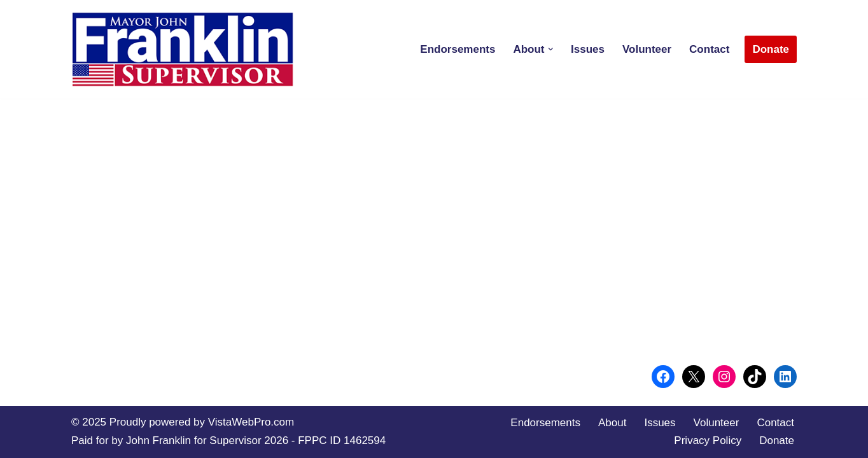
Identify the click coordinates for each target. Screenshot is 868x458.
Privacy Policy (708, 441)
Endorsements (458, 49)
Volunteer (647, 49)
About (612, 423)
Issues (588, 49)
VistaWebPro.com (251, 422)
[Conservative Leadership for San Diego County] (183, 49)
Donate (771, 49)
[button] (551, 49)
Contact (709, 49)
